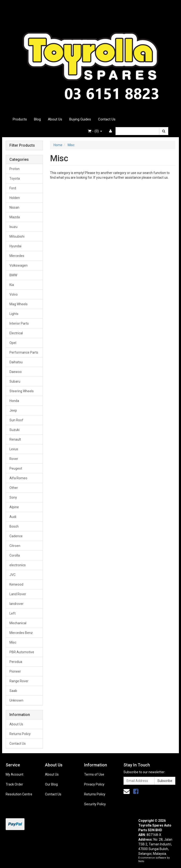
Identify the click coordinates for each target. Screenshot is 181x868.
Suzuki (14, 430)
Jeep (13, 410)
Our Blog (51, 784)
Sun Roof (16, 420)
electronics (18, 565)
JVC (12, 575)
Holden (15, 198)
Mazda (15, 217)
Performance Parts (24, 352)
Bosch (14, 526)
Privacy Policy (94, 784)
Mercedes (17, 256)
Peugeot (16, 468)
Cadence (16, 536)
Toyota (15, 178)
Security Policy (95, 804)
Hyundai (15, 246)
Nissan (14, 207)
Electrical (16, 333)
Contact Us (107, 119)
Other (14, 488)
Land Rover (18, 594)
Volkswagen (19, 265)
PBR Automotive (22, 652)
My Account (14, 774)
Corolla (15, 555)
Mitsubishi (17, 236)
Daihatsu (16, 362)
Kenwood (16, 584)
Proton (14, 169)
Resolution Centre (19, 794)
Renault (15, 439)
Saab (13, 691)
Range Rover (19, 681)
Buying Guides (80, 119)
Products (20, 119)
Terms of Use (94, 774)
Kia (12, 285)
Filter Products (22, 145)
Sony (13, 497)
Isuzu (13, 227)
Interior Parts (19, 323)
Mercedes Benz (21, 633)
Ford (13, 188)
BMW (13, 275)
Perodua (16, 662)
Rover (14, 459)
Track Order (14, 784)
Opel (13, 343)
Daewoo (16, 372)
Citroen (15, 546)
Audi (13, 517)
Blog (37, 119)
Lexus (14, 449)
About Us (55, 119)
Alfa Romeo (18, 478)
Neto (141, 861)
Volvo (14, 294)
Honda (14, 401)
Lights (14, 314)
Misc (13, 642)
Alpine (14, 507)
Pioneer (15, 671)
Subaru (15, 381)
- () (95, 131)
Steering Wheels (22, 391)
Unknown (16, 700)
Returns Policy (20, 734)
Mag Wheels (19, 304)
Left (12, 613)
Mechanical (18, 623)
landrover (16, 604)
